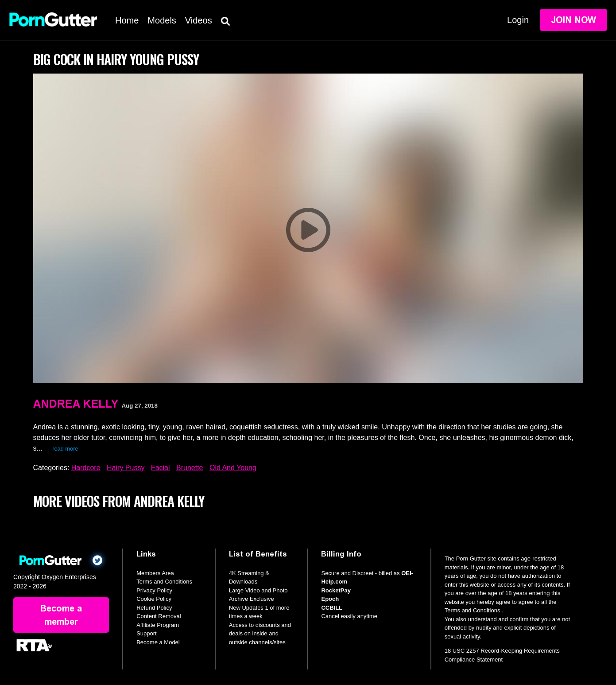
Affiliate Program (158, 625)
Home (127, 20)
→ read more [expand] (62, 449)
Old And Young (233, 468)
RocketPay (336, 590)
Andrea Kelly (76, 404)
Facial (161, 468)
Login (518, 20)
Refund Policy (154, 608)
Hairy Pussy (126, 468)
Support (147, 633)
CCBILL (332, 608)
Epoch (330, 599)
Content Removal (159, 616)
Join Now (573, 20)
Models (162, 20)
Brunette (190, 468)
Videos (199, 20)
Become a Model (158, 642)
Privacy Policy (154, 590)
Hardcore (86, 468)
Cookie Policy (154, 599)
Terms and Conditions (164, 582)
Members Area (155, 573)
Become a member (61, 615)
